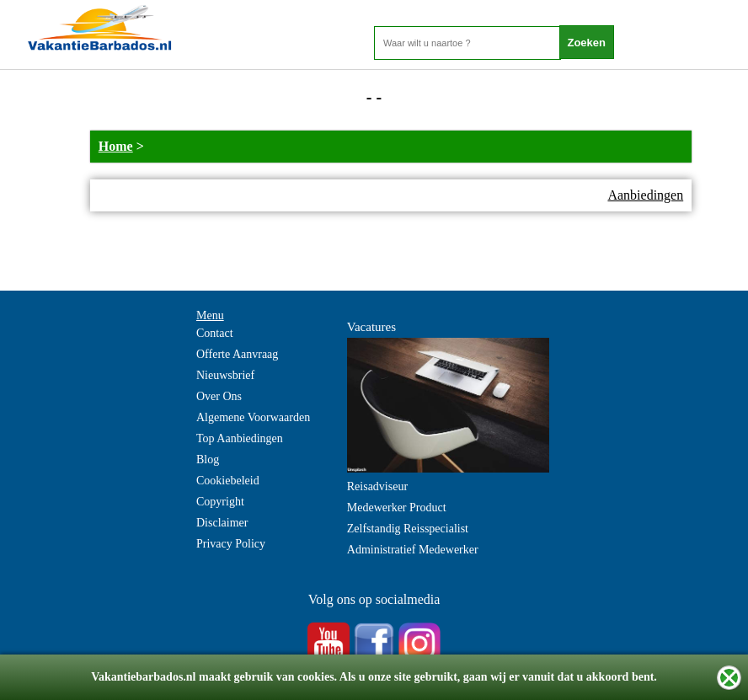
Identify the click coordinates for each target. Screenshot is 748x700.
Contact (215, 333)
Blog (208, 460)
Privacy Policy (231, 544)
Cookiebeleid (228, 481)
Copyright (220, 502)
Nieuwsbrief (225, 375)
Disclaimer (222, 523)
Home (116, 146)
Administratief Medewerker (413, 550)
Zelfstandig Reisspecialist (408, 529)
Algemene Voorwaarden (253, 417)
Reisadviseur (377, 486)
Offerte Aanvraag (237, 354)
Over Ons (219, 396)
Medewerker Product (397, 508)
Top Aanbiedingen (240, 438)
